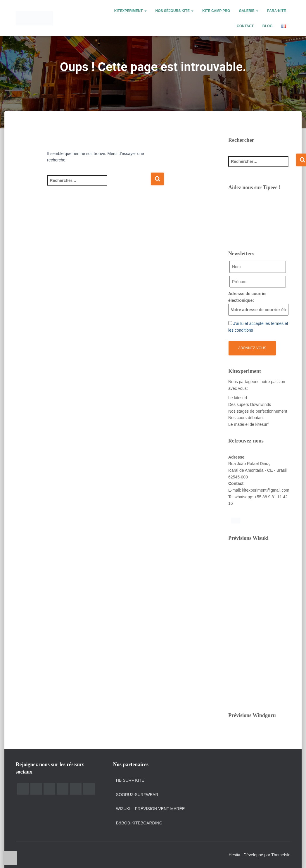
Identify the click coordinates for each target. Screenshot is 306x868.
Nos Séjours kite (175, 11)
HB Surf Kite (130, 780)
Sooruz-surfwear (137, 795)
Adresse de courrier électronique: (258, 303)
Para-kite (276, 11)
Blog (268, 26)
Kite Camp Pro (216, 11)
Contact (245, 26)
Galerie (249, 11)
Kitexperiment (130, 11)
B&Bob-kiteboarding (139, 823)
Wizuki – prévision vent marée (150, 809)
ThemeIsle (281, 855)
